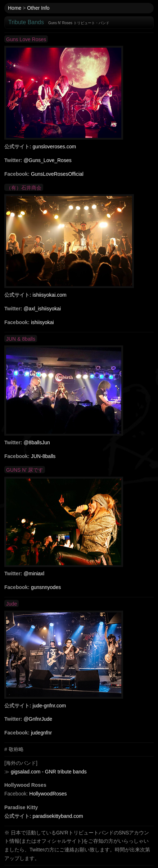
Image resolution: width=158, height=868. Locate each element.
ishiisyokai (42, 322)
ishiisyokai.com (50, 295)
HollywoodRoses (48, 794)
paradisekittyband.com (58, 816)
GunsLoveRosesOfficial (57, 174)
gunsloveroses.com (55, 147)
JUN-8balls (43, 456)
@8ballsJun (37, 442)
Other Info (38, 8)
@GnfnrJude (38, 719)
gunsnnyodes (46, 587)
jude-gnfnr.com (49, 706)
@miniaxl (34, 573)
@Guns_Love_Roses (47, 160)
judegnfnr (41, 733)
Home (15, 8)
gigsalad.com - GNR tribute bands (49, 772)
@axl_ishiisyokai (42, 309)
